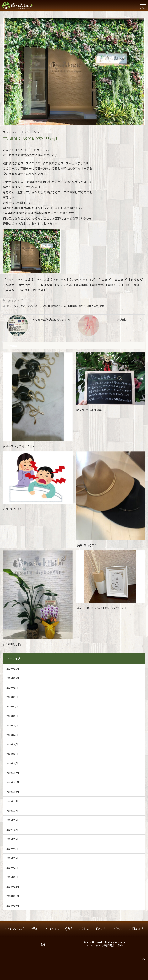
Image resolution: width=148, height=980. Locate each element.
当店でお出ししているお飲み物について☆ (101, 608)
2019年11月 (13, 782)
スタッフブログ (32, 132)
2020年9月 (12, 687)
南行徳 (30, 306)
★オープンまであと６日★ (19, 446)
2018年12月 (13, 886)
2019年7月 (12, 820)
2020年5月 (12, 725)
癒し (37, 306)
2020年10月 (13, 678)
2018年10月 (13, 905)
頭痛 (102, 306)
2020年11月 (13, 669)
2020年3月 (12, 744)
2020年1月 (12, 763)
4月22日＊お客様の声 (89, 410)
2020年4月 (12, 735)
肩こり (82, 306)
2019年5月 (12, 839)
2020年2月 (12, 754)
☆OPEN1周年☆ (13, 644)
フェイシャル (52, 929)
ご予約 (34, 929)
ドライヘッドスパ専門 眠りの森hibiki (106, 945)
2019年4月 (12, 849)
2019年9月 (12, 801)
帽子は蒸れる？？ (86, 545)
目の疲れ (45, 306)
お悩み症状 (136, 929)
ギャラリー (101, 929)
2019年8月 (12, 811)
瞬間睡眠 (72, 306)
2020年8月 (12, 697)
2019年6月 (12, 830)
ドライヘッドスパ (16, 306)
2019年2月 (12, 868)
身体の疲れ (92, 306)
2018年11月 (13, 896)
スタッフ (118, 929)
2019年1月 (12, 877)
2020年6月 (12, 716)
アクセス (84, 929)
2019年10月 (13, 792)
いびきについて (12, 509)
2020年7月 (12, 706)
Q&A (69, 929)
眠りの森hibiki (59, 306)
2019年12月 (13, 773)
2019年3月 (12, 858)
